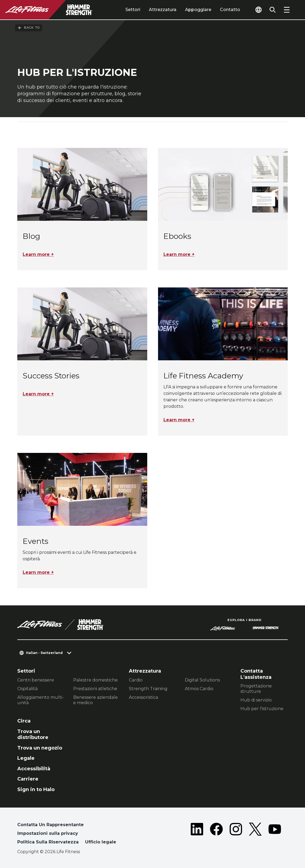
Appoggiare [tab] (198, 10)
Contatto (230, 10)
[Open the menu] (287, 10)
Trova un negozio (40, 748)
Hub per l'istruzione (262, 709)
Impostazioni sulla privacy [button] (48, 833)
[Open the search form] (273, 10)
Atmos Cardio (199, 689)
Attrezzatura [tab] (163, 10)
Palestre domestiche (95, 680)
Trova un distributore (33, 735)
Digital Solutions (202, 680)
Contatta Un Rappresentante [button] (51, 825)
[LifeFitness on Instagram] (236, 835)
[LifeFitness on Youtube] (275, 835)
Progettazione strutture (256, 689)
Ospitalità (27, 689)
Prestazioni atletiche (95, 689)
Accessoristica (143, 697)
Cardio (136, 680)
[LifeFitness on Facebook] (216, 835)
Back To (29, 28)
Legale (26, 758)
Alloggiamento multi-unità (41, 700)
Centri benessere (36, 680)
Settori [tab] (133, 10)
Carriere (28, 779)
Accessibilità (34, 769)
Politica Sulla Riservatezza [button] (48, 842)
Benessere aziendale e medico (95, 700)
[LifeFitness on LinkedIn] (197, 835)
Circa (24, 721)
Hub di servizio (256, 700)
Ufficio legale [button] (101, 842)
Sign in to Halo (36, 789)
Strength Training (148, 689)
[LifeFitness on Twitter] (255, 835)
